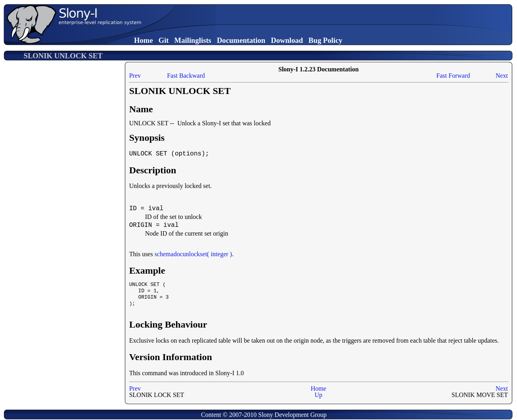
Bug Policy (326, 40)
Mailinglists (193, 40)
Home (144, 40)
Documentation (241, 40)
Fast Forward (453, 76)
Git (164, 40)
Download (287, 40)
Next (502, 76)
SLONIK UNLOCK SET (63, 56)
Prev (135, 76)
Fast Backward (186, 76)
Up (319, 395)
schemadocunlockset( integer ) (193, 254)
